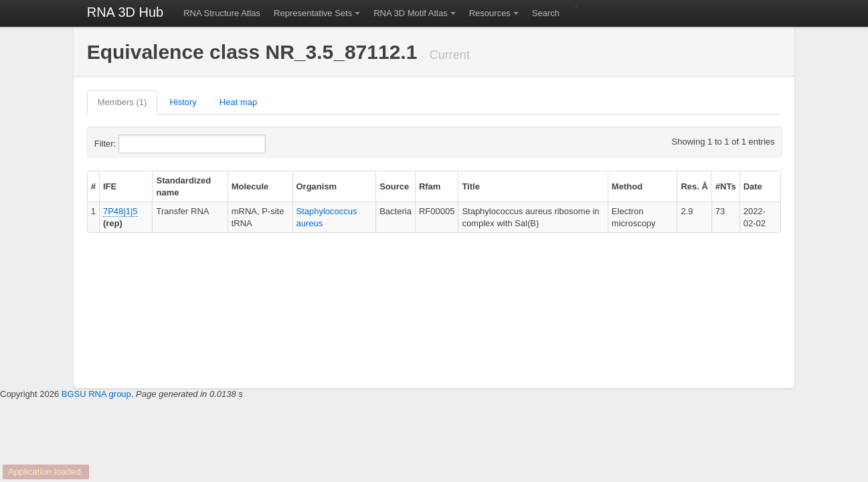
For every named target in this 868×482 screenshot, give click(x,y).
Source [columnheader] (394, 186)
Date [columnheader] (753, 186)
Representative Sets (313, 13)
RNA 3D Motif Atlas (411, 13)
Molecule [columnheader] (250, 186)
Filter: (138, 144)
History (183, 102)
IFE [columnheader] (110, 186)
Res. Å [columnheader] (694, 186)
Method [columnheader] (627, 186)
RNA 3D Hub (125, 12)
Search (546, 13)
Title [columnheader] (471, 186)
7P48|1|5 (120, 211)
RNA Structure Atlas (222, 13)
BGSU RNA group (96, 394)
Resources (490, 13)
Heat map (238, 102)
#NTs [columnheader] (726, 186)
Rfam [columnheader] (430, 186)
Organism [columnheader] (317, 186)
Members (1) (122, 102)
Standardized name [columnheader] (183, 186)
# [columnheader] (93, 186)
